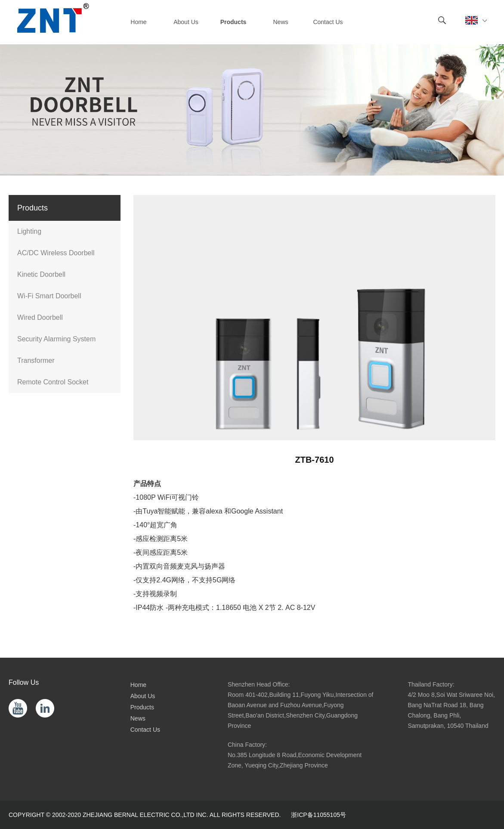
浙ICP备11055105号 (318, 815)
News (138, 718)
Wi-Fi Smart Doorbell (49, 296)
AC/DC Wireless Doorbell (56, 253)
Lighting (29, 231)
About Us (143, 696)
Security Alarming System (56, 339)
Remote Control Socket (53, 382)
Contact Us (145, 730)
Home (138, 685)
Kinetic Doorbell (41, 274)
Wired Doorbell (40, 317)
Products (142, 707)
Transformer (36, 360)
